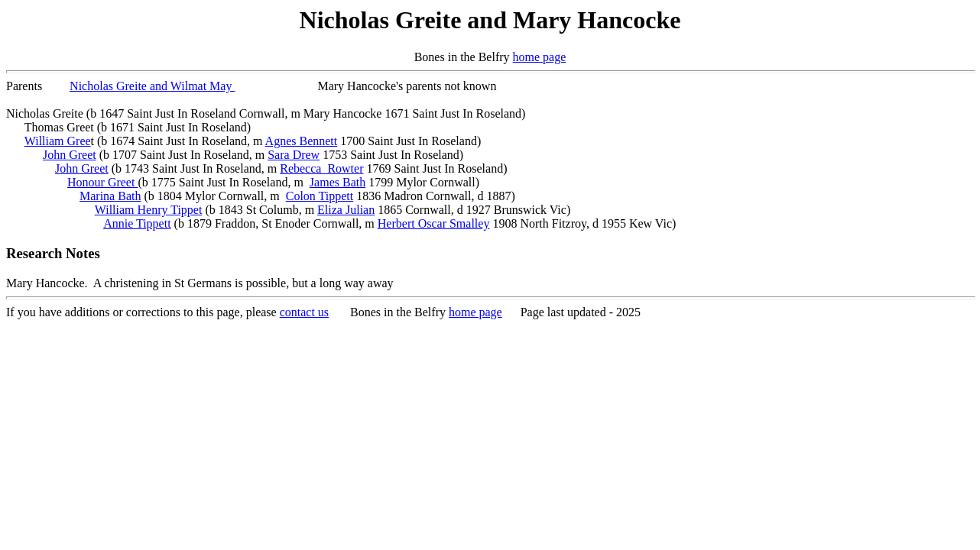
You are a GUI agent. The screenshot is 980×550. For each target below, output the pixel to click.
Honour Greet (102, 182)
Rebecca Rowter (321, 168)
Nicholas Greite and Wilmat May (152, 86)
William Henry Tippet (149, 210)
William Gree (58, 141)
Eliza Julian (346, 210)
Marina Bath (110, 196)
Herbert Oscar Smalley (434, 223)
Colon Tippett (320, 196)
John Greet (70, 155)
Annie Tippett (137, 223)
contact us (304, 312)
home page (540, 57)
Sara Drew (294, 155)
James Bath (337, 182)
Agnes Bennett (302, 141)
